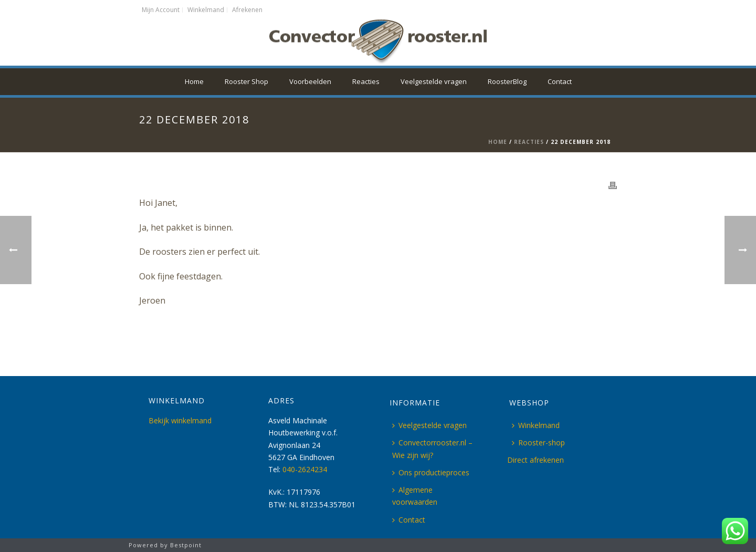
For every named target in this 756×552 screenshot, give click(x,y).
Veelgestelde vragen (434, 81)
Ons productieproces (431, 472)
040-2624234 (305, 469)
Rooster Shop (246, 81)
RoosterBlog (507, 81)
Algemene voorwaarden (415, 496)
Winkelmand (536, 425)
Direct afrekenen (535, 460)
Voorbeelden (310, 81)
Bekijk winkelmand (180, 420)
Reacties (366, 81)
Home (194, 81)
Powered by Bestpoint (165, 545)
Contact (560, 81)
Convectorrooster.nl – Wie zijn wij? (432, 449)
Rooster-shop (538, 442)
